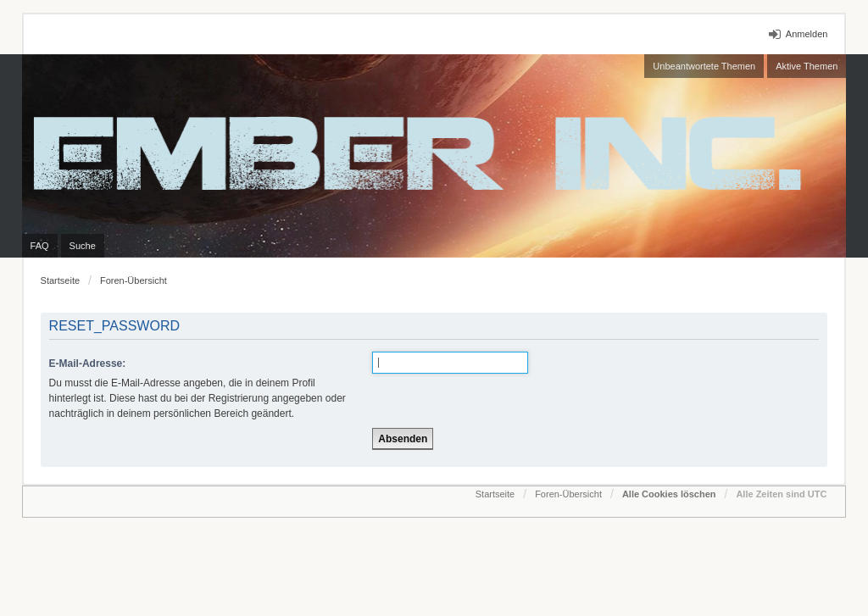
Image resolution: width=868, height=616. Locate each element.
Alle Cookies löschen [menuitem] (669, 494)
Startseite (60, 280)
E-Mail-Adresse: (88, 363)
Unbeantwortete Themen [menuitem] (704, 66)
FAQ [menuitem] (40, 246)
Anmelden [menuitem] (807, 34)
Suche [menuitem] (83, 246)
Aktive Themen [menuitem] (807, 66)
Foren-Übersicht (134, 280)
